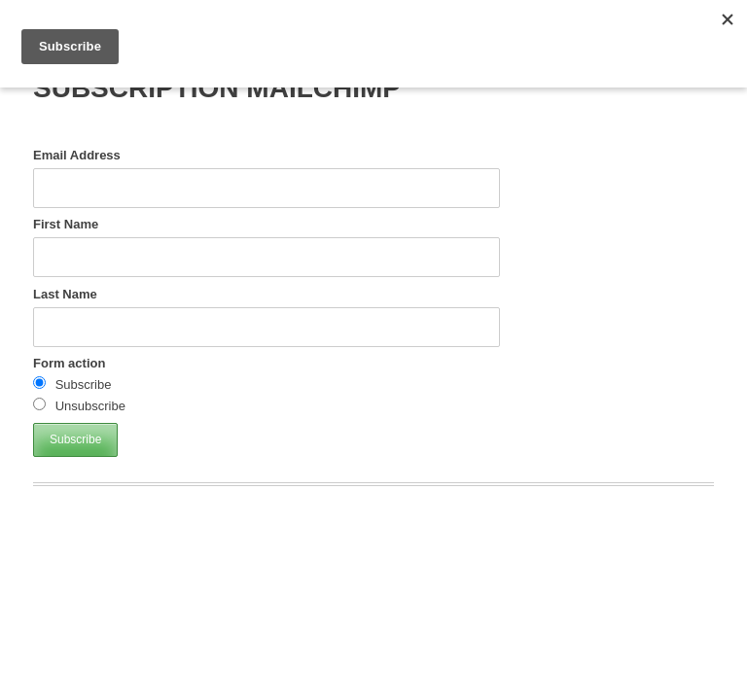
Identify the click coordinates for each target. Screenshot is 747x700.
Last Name (65, 294)
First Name (66, 224)
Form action (69, 363)
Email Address (77, 155)
